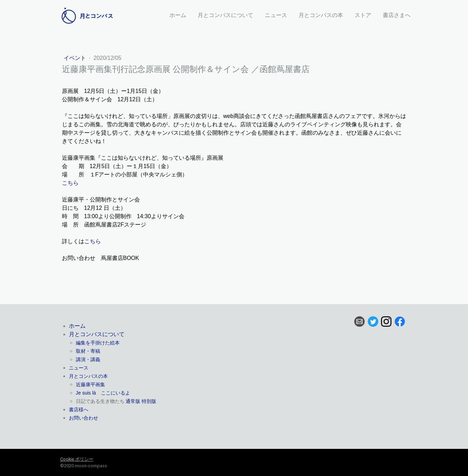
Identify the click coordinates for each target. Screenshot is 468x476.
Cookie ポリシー (77, 459)
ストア (363, 15)
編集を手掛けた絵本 (98, 343)
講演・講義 (88, 359)
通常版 (133, 401)
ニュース (276, 15)
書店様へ (79, 410)
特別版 (149, 401)
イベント (76, 58)
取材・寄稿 (88, 351)
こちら (70, 183)
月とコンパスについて (225, 15)
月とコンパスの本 (321, 15)
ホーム (178, 15)
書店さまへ (397, 15)
